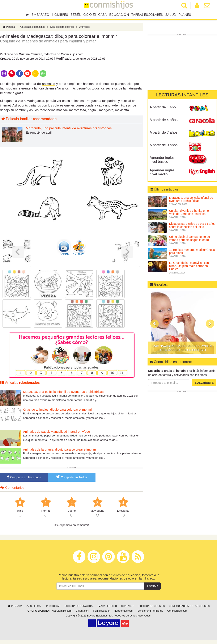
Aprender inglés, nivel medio (163, 172)
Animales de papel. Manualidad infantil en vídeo (57, 433)
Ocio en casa (95, 15)
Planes (185, 15)
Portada (8, 28)
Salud (171, 15)
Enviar (152, 587)
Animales (84, 28)
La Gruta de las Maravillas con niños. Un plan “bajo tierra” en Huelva (189, 266)
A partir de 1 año (163, 107)
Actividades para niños (33, 28)
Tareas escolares (147, 15)
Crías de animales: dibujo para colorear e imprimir (58, 411)
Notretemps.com (124, 612)
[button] (154, 324)
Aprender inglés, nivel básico (163, 160)
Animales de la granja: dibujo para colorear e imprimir (60, 450)
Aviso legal (34, 607)
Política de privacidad (79, 607)
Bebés (76, 15)
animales (49, 85)
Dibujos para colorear (62, 28)
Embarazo (40, 15)
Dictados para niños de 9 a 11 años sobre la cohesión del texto (192, 225)
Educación (119, 15)
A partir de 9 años (164, 145)
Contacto (128, 607)
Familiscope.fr (102, 612)
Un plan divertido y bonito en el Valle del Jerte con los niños (189, 212)
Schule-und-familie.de (150, 612)
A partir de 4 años (164, 120)
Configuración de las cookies (189, 607)
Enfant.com (82, 612)
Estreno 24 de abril (39, 134)
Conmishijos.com (177, 612)
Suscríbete (204, 383)
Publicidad (53, 607)
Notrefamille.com (61, 612)
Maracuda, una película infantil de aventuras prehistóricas (69, 129)
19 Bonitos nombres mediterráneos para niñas (192, 251)
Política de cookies (152, 607)
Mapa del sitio (108, 607)
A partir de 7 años (164, 132)
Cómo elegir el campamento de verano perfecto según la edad (190, 238)
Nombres (60, 15)
